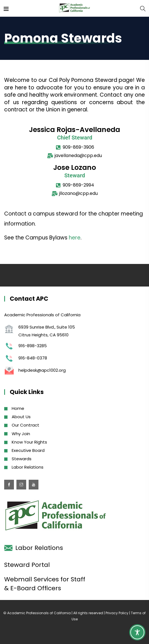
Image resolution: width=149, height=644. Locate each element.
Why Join (21, 434)
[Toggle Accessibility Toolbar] (137, 632)
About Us (21, 417)
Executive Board (28, 450)
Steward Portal (27, 565)
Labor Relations (28, 467)
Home (18, 408)
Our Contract (25, 425)
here (75, 238)
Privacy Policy (117, 613)
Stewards (22, 459)
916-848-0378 (33, 358)
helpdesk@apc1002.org (42, 370)
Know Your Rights (29, 442)
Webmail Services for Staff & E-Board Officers (45, 584)
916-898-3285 (33, 346)
